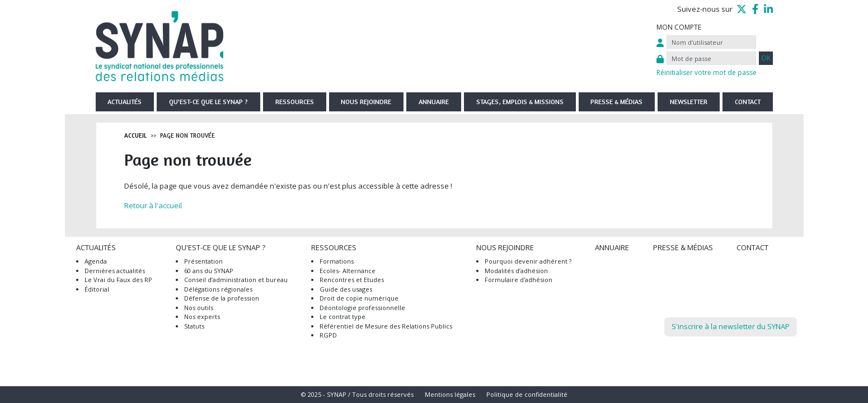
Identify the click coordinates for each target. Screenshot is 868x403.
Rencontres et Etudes (352, 280)
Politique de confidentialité (527, 394)
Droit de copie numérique (359, 298)
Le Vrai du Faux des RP (118, 280)
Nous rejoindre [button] (366, 102)
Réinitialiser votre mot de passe (707, 72)
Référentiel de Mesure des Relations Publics (386, 326)
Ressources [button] (295, 102)
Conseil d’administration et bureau (236, 280)
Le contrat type (342, 317)
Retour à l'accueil (153, 205)
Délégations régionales (218, 289)
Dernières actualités (115, 271)
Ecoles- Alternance (348, 271)
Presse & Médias (616, 102)
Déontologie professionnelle (362, 308)
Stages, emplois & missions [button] (520, 102)
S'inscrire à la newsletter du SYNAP (731, 326)
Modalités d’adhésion (516, 271)
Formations (337, 261)
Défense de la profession (222, 298)
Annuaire (434, 102)
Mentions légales (450, 394)
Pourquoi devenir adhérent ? (528, 261)
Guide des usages (346, 289)
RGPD (328, 335)
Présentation (203, 261)
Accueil (135, 135)
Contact (748, 102)
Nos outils (199, 308)
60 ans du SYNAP (209, 271)
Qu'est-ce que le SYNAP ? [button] (208, 102)
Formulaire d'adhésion (519, 280)
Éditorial (97, 289)
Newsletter (689, 102)
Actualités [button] (125, 102)
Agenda (96, 261)
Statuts (194, 326)
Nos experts (202, 317)
